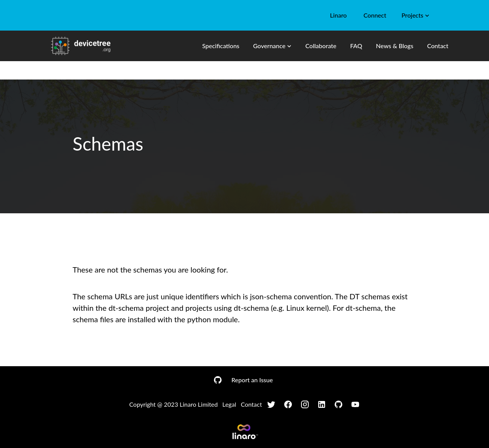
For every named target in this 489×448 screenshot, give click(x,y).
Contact (438, 46)
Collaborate (321, 46)
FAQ (356, 46)
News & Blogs (395, 46)
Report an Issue (252, 380)
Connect (375, 15)
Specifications (221, 46)
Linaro (338, 15)
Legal (229, 404)
